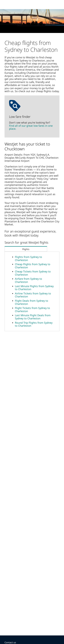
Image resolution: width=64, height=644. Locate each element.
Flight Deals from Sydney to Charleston (32, 302)
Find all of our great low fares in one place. (31, 127)
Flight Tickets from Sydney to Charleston (32, 310)
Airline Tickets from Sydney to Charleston (33, 295)
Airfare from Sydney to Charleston (28, 280)
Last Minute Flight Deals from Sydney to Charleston (33, 317)
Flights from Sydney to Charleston (28, 258)
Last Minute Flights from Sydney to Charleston (34, 288)
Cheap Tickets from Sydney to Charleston (33, 273)
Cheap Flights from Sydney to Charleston (33, 266)
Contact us (10, 642)
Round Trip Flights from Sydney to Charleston (34, 324)
